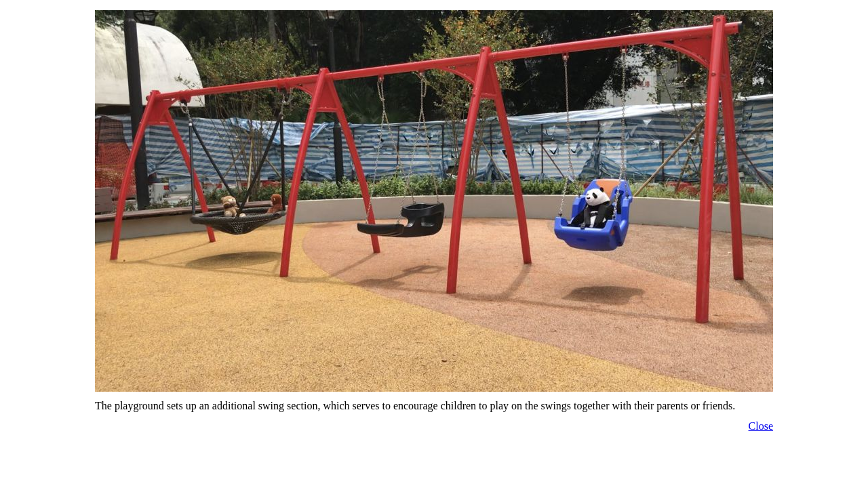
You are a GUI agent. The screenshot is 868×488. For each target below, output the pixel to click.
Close (761, 426)
